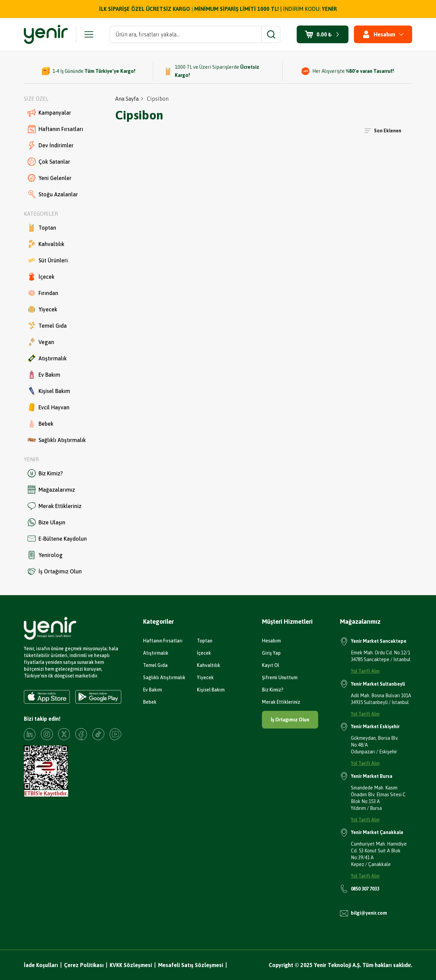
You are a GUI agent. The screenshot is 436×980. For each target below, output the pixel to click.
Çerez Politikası (84, 965)
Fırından (43, 293)
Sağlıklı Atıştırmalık (57, 440)
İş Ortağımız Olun (55, 571)
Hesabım (271, 641)
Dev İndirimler (51, 145)
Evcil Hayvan (49, 407)
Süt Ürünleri (48, 260)
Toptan (42, 228)
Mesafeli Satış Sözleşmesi (191, 965)
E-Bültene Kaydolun (57, 539)
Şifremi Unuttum (280, 677)
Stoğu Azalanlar (53, 194)
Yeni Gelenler (50, 178)
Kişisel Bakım (49, 391)
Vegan (41, 342)
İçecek (41, 277)
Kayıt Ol (270, 665)
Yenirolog (45, 555)
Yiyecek (42, 309)
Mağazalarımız (51, 490)
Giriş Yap (271, 653)
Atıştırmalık (47, 358)
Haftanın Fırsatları (55, 129)
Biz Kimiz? (45, 473)
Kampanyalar (49, 113)
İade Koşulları (41, 965)
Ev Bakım (44, 375)
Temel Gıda (47, 326)
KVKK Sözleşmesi (131, 965)
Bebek (41, 424)
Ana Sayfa (127, 99)
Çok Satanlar (49, 162)
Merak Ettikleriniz (54, 506)
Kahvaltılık (46, 244)
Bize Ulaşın (46, 522)
